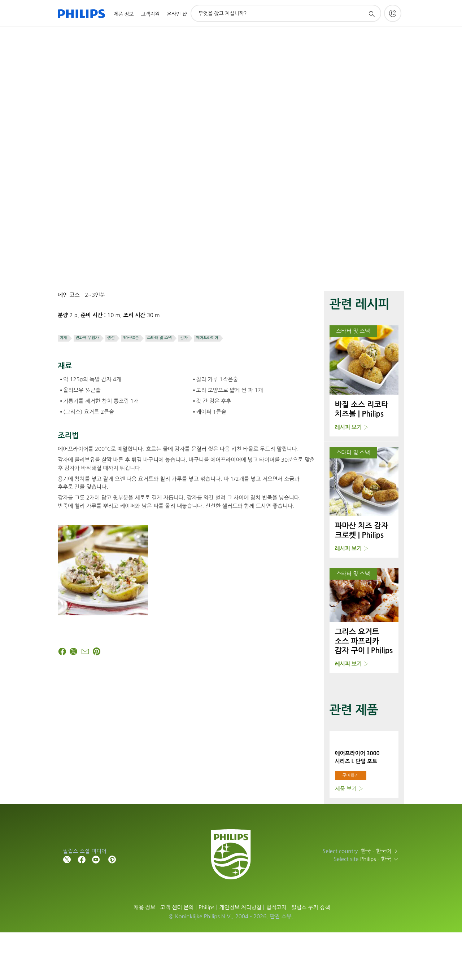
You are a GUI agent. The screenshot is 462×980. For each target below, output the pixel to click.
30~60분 (131, 338)
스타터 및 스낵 (160, 338)
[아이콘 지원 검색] (371, 14)
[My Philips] (393, 13)
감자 (184, 338)
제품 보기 (346, 836)
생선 (111, 338)
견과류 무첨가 (87, 338)
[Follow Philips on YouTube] (96, 907)
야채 (63, 338)
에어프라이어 (207, 338)
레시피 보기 (348, 427)
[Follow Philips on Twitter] (67, 907)
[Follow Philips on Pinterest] (112, 907)
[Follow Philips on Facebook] (82, 907)
